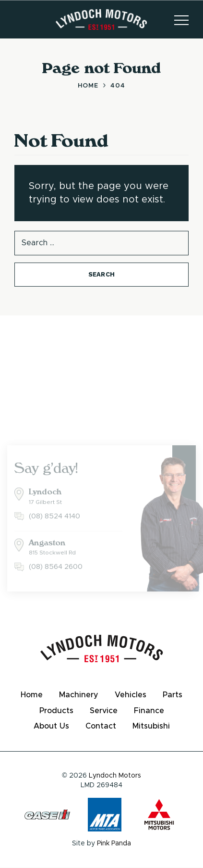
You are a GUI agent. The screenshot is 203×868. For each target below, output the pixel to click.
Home (32, 695)
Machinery (79, 695)
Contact (101, 726)
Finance (149, 711)
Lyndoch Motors (115, 776)
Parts (173, 695)
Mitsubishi (151, 726)
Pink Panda (114, 843)
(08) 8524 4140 (54, 516)
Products (56, 711)
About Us (51, 726)
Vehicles (131, 695)
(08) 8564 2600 (56, 567)
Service (104, 711)
